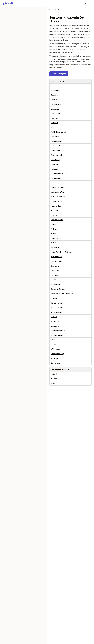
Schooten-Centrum (58, 289)
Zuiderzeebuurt (56, 358)
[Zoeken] (85, 3)
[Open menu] (89, 3)
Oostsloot (55, 275)
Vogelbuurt (55, 321)
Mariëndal (55, 238)
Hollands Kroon (57, 374)
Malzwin (54, 229)
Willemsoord (56, 349)
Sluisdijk (54, 298)
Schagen (54, 379)
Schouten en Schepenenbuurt (62, 294)
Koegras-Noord (57, 201)
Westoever (55, 340)
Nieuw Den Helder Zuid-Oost (61, 252)
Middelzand (55, 243)
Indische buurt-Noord (59, 174)
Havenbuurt (55, 164)
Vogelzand (55, 326)
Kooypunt (55, 211)
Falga (53, 127)
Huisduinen (55, 169)
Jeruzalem (55, 183)
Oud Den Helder (57, 280)
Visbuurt (54, 317)
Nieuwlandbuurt (57, 257)
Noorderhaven (56, 261)
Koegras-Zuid (56, 206)
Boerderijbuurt (56, 90)
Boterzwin (55, 95)
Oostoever (55, 271)
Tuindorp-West (56, 308)
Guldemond (55, 160)
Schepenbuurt (56, 284)
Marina (53, 234)
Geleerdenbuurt (57, 141)
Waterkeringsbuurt (58, 335)
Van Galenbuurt (57, 312)
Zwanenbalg (56, 363)
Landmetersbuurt (57, 220)
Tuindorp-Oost (56, 303)
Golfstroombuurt (57, 146)
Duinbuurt (54, 123)
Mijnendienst (56, 247)
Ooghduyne (55, 266)
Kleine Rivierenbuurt (58, 197)
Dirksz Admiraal (57, 114)
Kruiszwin (54, 215)
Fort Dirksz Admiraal (58, 132)
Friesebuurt (55, 137)
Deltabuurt (55, 109)
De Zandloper (56, 104)
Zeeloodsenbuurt (57, 354)
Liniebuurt (54, 224)
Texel (53, 383)
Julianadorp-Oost (57, 187)
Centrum (54, 100)
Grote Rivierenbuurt (58, 155)
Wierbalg (54, 344)
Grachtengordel (57, 150)
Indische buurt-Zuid (58, 178)
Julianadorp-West (57, 192)
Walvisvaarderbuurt (58, 331)
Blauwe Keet (56, 86)
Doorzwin (55, 118)
